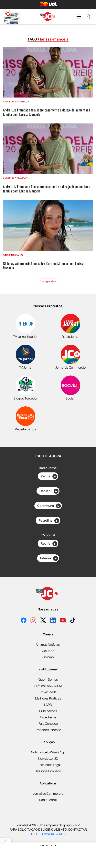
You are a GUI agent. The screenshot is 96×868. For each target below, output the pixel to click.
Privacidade (48, 692)
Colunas (48, 651)
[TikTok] (73, 621)
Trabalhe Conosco (48, 730)
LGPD (48, 705)
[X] (43, 621)
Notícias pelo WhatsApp (48, 752)
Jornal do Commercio (48, 793)
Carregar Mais (48, 281)
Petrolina (49, 521)
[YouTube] (63, 621)
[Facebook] (24, 621)
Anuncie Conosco (48, 771)
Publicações (48, 711)
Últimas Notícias (48, 644)
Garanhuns (49, 506)
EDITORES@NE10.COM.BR (48, 834)
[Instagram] (33, 621)
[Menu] (79, 17)
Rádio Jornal (48, 800)
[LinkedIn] (53, 621)
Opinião (48, 657)
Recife (49, 476)
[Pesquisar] (88, 17)
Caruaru (49, 491)
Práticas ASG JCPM (48, 686)
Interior (49, 558)
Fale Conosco (48, 723)
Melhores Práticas (48, 698)
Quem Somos (48, 679)
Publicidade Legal (48, 765)
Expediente (48, 717)
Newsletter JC (48, 758)
